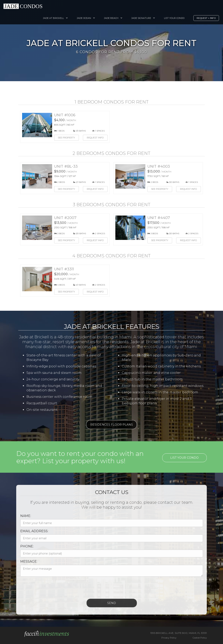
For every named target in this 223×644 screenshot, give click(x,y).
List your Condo (174, 18)
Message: (26, 565)
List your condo (188, 458)
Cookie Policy (200, 638)
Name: (22, 519)
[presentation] (48, 590)
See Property (66, 138)
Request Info (95, 138)
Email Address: (31, 534)
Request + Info (206, 18)
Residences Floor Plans (108, 425)
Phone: (24, 550)
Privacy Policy (169, 638)
